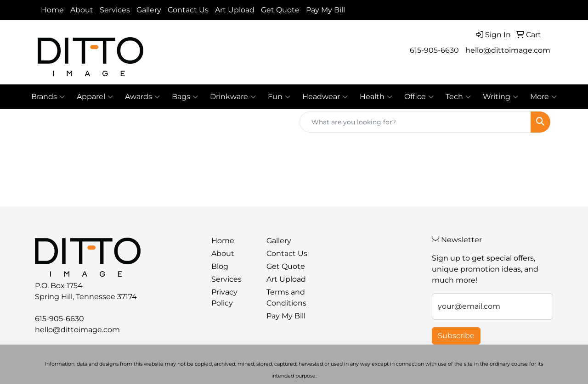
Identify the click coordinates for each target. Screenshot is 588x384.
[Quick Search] (415, 122)
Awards (142, 97)
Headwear (325, 97)
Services (115, 10)
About (82, 10)
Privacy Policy (224, 298)
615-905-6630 (434, 50)
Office (419, 97)
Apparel (95, 97)
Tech (458, 97)
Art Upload (235, 10)
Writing (500, 97)
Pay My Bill (325, 10)
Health (376, 97)
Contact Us (188, 10)
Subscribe (456, 336)
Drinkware (233, 97)
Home (52, 10)
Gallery (149, 10)
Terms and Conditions (286, 298)
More (543, 97)
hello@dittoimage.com (508, 50)
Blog (220, 266)
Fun (279, 97)
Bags (185, 97)
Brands (48, 97)
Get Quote (280, 10)
